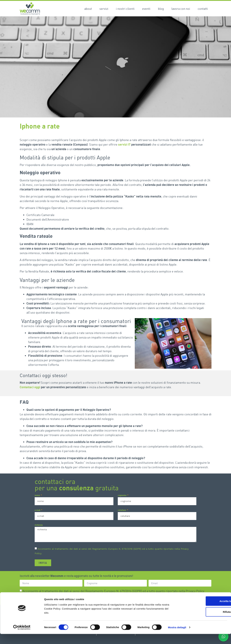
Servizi (104, 9)
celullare (122, 510)
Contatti (203, 9)
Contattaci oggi (30, 387)
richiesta (39, 525)
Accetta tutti (203, 611)
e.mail (38, 510)
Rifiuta (203, 622)
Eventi (146, 9)
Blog (161, 9)
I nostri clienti (125, 9)
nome (38, 495)
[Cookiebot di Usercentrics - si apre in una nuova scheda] (22, 637)
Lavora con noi (181, 9)
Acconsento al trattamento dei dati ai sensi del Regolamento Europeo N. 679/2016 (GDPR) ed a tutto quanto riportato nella (113, 591)
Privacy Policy (195, 591)
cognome (122, 495)
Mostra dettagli (177, 637)
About (88, 9)
